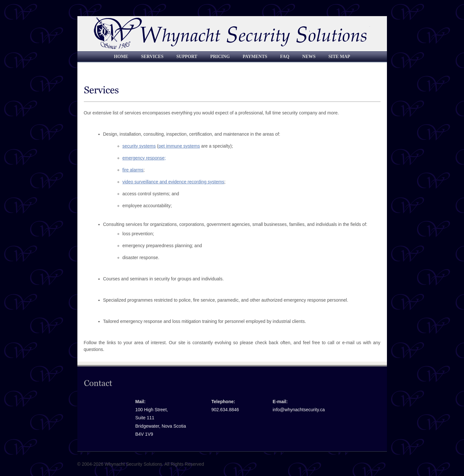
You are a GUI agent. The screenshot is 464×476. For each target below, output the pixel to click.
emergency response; (144, 158)
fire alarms (133, 170)
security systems (139, 146)
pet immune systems (179, 146)
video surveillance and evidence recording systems (173, 182)
